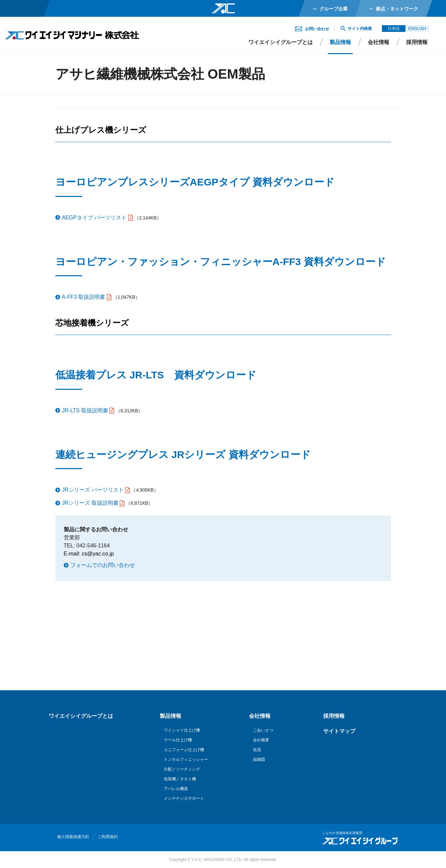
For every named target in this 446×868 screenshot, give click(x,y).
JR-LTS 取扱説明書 (85, 410)
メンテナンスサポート (184, 798)
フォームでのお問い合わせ (103, 565)
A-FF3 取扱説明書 (84, 297)
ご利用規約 (108, 837)
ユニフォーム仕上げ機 (184, 750)
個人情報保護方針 (73, 837)
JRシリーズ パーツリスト (93, 490)
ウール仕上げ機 (178, 740)
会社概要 (261, 740)
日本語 (394, 29)
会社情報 (379, 42)
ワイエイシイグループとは (281, 42)
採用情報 (417, 42)
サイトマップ (339, 731)
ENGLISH (417, 29)
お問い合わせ (317, 29)
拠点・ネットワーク (397, 9)
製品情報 (340, 42)
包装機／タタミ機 (180, 779)
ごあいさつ (263, 730)
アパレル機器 (176, 789)
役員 (257, 750)
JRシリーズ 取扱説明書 (90, 503)
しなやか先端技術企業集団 (342, 833)
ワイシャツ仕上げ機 (182, 730)
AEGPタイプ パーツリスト (94, 218)
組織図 (259, 759)
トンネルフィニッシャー (186, 759)
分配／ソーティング (182, 769)
